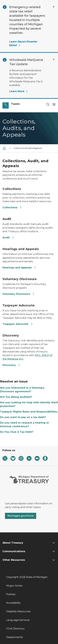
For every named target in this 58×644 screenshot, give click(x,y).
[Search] (48, 104)
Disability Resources (18, 611)
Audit (8, 238)
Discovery (11, 365)
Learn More (19, 91)
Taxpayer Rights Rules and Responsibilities (29, 412)
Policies (11, 594)
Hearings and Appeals (19, 268)
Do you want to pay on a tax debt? (23, 417)
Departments (15, 637)
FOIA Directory (15, 629)
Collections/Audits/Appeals (28, 148)
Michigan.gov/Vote (21, 516)
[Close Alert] (54, 7)
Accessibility (13, 603)
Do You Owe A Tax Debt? (17, 432)
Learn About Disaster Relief (23, 43)
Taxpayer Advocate (18, 324)
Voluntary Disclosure (19, 294)
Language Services (18, 620)
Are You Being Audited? (16, 397)
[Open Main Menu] (54, 104)
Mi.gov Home (14, 586)
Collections (12, 207)
